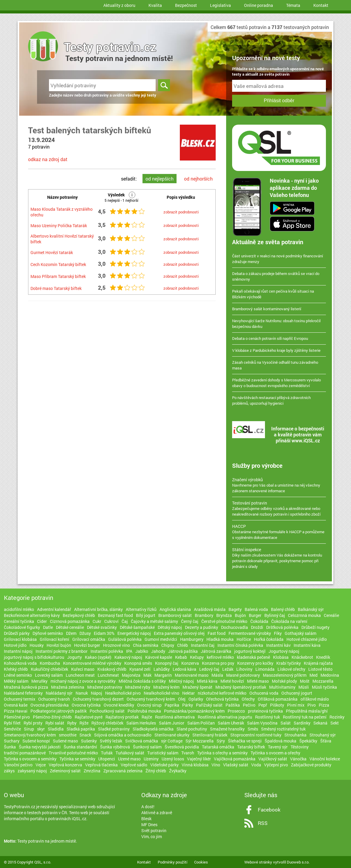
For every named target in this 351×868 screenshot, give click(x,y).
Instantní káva (307, 645)
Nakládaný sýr (59, 693)
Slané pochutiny (192, 729)
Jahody (158, 651)
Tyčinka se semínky (77, 759)
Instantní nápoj (18, 651)
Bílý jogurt (146, 615)
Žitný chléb (156, 771)
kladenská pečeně (253, 657)
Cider (42, 621)
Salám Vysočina (262, 723)
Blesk (146, 819)
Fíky (278, 633)
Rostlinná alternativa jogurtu (225, 717)
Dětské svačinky (102, 627)
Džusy (85, 633)
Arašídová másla (210, 609)
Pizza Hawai (16, 711)
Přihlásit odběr (279, 101)
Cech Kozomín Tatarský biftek (58, 264)
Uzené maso (129, 759)
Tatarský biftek (251, 747)
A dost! (148, 807)
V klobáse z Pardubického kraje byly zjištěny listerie (276, 350)
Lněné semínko (18, 675)
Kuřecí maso (83, 669)
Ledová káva (184, 669)
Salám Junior (172, 723)
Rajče (147, 717)
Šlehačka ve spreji (245, 741)
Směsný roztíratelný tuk (283, 729)
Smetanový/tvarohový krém (30, 735)
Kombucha (50, 663)
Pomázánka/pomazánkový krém (194, 711)
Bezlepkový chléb (79, 615)
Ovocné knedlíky (119, 705)
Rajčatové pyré (89, 717)
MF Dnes (149, 825)
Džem (71, 633)
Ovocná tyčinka (86, 705)
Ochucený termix (20, 699)
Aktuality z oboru (119, 5)
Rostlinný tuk (268, 717)
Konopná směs (138, 663)
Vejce (41, 765)
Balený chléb (283, 609)
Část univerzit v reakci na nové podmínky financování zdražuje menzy (278, 259)
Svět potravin (154, 830)
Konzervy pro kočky (255, 663)
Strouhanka (295, 735)
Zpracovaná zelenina (123, 771)
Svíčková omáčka (142, 741)
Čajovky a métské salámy (154, 621)
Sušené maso (65, 741)
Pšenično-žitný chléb (52, 717)
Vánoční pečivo (18, 765)
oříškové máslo (315, 699)
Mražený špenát (197, 687)
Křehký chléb (16, 669)
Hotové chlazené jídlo (307, 639)
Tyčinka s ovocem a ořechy (275, 753)
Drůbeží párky (17, 633)
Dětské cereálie (70, 627)
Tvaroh (188, 753)
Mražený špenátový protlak (241, 687)
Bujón (240, 615)
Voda (256, 765)
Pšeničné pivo (17, 717)
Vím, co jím (152, 836)
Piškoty (277, 705)
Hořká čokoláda (269, 639)
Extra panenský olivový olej (179, 633)
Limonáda (265, 669)
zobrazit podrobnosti (181, 212)
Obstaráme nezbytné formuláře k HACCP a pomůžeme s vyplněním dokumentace (279, 532)
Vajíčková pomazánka (235, 759)
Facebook (269, 810)
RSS (263, 823)
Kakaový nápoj (128, 657)
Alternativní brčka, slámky (98, 609)
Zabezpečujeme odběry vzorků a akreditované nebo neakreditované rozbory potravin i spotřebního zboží (279, 508)
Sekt (335, 723)
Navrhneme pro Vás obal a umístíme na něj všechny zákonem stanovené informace (279, 485)
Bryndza (224, 615)
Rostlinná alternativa (175, 717)
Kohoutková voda (20, 663)
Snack (85, 735)
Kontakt (321, 5)
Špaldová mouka (281, 741)
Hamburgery (192, 639)
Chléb (183, 645)
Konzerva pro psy (218, 663)
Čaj (125, 621)
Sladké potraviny (114, 729)
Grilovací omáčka (89, 639)
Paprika (172, 705)
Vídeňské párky (164, 765)
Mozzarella (323, 681)
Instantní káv (278, 645)
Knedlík (323, 657)
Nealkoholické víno (161, 693)
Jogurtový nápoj (284, 651)
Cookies (201, 862)
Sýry (221, 741)
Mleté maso (258, 681)
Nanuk (82, 693)
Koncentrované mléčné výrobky (92, 663)
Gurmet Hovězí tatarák (52, 252)
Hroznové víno (117, 645)
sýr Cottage (172, 741)
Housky (37, 645)
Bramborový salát (175, 615)
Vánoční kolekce (325, 759)
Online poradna (259, 5)
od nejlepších (160, 179)
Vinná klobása (195, 765)
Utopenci (107, 759)
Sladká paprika (81, 729)
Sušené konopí (36, 741)
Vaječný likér (199, 759)
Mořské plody (284, 681)
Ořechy (248, 699)
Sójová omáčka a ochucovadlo (123, 735)
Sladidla (56, 729)
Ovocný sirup (149, 705)
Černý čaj (190, 621)
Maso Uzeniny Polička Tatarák (59, 226)
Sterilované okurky (172, 735)
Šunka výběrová (115, 747)
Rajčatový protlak (122, 717)
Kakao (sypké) (98, 657)
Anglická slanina (175, 609)
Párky (188, 705)
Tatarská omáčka (218, 747)
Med (314, 675)
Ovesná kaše (16, 705)
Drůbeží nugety (315, 627)
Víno (216, 765)
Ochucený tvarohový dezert (98, 699)
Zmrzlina (92, 771)
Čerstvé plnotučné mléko (224, 621)
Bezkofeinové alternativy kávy (32, 615)
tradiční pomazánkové (25, 753)
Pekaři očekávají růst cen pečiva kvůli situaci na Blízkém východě (273, 294)
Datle (48, 627)
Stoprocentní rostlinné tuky (256, 735)
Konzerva (190, 663)
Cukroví (111, 621)
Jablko (142, 651)
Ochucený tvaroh (54, 699)
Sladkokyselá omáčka (153, 729)
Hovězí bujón (59, 645)
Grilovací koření (55, 639)
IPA (129, 651)
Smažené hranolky (227, 729)
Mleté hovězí (232, 681)
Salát (286, 723)
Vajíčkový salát (273, 759)
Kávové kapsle (159, 657)
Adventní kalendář (54, 609)
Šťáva (326, 741)
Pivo (312, 705)
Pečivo (249, 705)
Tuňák (107, 753)
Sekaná (320, 723)
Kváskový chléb (112, 669)
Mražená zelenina (68, 687)
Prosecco (236, 711)
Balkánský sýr (311, 609)
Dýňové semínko (48, 633)
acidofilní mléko (19, 609)
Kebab (181, 657)
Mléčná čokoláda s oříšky (142, 681)
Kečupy (197, 657)
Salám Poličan (201, 723)
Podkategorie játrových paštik (59, 711)
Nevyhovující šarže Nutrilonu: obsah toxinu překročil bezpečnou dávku (276, 324)
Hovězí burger (87, 645)
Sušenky (89, 741)
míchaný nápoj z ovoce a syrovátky (83, 681)
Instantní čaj (203, 645)
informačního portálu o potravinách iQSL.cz (45, 819)
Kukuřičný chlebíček (49, 669)
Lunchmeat (108, 675)
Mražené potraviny (105, 687)
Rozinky (337, 717)
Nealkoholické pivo (123, 693)
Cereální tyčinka (19, 621)
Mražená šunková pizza (26, 687)
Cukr (97, 621)
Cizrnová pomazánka (70, 621)
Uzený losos (173, 759)
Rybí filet (12, 723)
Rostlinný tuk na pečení (305, 717)
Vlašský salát (236, 765)
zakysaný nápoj (32, 771)
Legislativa (220, 5)
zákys (9, 771)
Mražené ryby (138, 687)
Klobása (281, 657)
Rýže (84, 723)
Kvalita (155, 5)
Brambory (204, 615)
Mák (147, 675)
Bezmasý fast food (115, 615)
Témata (293, 5)
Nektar (188, 693)
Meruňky (39, 681)
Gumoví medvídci (161, 639)
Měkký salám (16, 681)
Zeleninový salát (65, 771)
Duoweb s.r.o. (298, 862)
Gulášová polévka (125, 639)
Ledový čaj (209, 669)
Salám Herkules (141, 723)
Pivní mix (296, 705)
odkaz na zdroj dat (48, 159)
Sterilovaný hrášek (210, 735)
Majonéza (131, 675)
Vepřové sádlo (134, 765)
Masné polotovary (243, 675)
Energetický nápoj (134, 633)
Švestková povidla (182, 747)
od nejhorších (198, 179)
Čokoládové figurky (22, 627)
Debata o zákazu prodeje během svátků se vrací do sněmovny (276, 276)
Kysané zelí (140, 669)
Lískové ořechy (291, 669)
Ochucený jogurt (297, 693)
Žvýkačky (178, 771)
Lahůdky (162, 669)
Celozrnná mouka (304, 615)
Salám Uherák (231, 723)
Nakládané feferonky (23, 693)
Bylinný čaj (275, 615)
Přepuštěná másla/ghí (307, 711)
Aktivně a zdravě (157, 813)
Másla (217, 675)
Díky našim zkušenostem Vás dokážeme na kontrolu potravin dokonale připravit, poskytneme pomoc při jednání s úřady (279, 558)
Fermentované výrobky (250, 633)
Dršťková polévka (282, 627)
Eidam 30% (104, 633)
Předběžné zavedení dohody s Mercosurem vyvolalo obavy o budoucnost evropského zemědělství (276, 383)
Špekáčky (308, 741)
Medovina (330, 675)
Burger (255, 615)
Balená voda (256, 609)
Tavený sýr (278, 747)
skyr (41, 729)
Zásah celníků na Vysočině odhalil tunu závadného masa (275, 365)
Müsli (304, 687)
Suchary (12, 741)
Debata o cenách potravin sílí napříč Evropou (270, 338)
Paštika (233, 705)
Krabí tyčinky (289, 663)
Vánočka (298, 759)
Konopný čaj (167, 663)
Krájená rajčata (318, 663)
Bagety (235, 609)
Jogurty (75, 657)
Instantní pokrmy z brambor (62, 651)
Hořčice (244, 639)
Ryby (72, 723)
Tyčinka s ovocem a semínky (30, 759)
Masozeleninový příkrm (285, 675)
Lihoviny (244, 669)
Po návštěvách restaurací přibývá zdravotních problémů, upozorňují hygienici (271, 400)
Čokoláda (259, 621)
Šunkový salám (147, 747)
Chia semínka (146, 645)
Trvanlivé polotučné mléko (73, 753)
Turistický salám (163, 753)
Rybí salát (55, 723)
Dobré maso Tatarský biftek (56, 288)
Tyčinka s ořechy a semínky (222, 753)
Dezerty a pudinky (201, 627)
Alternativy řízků (141, 609)
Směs (253, 729)
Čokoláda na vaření (289, 621)
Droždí (257, 627)
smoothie (68, 735)
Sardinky (302, 723)
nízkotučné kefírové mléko (222, 693)
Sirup (29, 729)
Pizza (324, 705)
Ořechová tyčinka (222, 699)
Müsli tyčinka (324, 687)
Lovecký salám (49, 675)
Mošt (305, 681)
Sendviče (12, 729)
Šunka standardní (80, 747)
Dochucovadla (234, 627)
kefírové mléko (220, 657)
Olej (182, 699)
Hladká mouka (220, 639)
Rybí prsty (33, 723)
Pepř (263, 705)
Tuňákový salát (130, 753)
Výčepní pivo (276, 765)
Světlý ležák (111, 741)
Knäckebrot (302, 657)
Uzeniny (151, 759)
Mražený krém (166, 687)
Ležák (228, 669)
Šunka (10, 747)
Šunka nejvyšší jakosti (40, 747)
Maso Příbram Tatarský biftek (58, 276)
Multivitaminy (282, 687)
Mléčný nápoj (181, 681)
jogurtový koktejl (250, 651)
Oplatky (196, 699)
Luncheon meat (80, 675)
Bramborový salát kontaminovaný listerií (267, 309)
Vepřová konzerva (65, 765)
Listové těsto (320, 669)
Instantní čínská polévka (240, 645)
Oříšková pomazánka (278, 699)
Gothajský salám (301, 633)
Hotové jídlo (15, 645)
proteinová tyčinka (265, 711)
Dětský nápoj (170, 627)
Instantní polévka (107, 651)
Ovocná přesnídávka (50, 705)
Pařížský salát (209, 705)
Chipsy (168, 645)
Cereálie (331, 615)
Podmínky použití (173, 862)
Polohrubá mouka (144, 711)
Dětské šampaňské (137, 627)
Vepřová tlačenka (101, 765)
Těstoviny (300, 747)
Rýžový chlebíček (107, 723)
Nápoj (96, 693)
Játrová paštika (183, 651)
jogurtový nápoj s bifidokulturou (34, 657)
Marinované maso (192, 675)
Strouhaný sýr (323, 735)
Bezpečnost (186, 5)
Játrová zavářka (216, 651)
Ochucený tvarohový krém (151, 699)
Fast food (217, 633)
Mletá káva (207, 681)
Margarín (163, 675)
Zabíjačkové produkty (311, 765)
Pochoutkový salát (107, 711)
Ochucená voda (264, 693)
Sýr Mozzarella (200, 741)
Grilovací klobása (20, 639)
